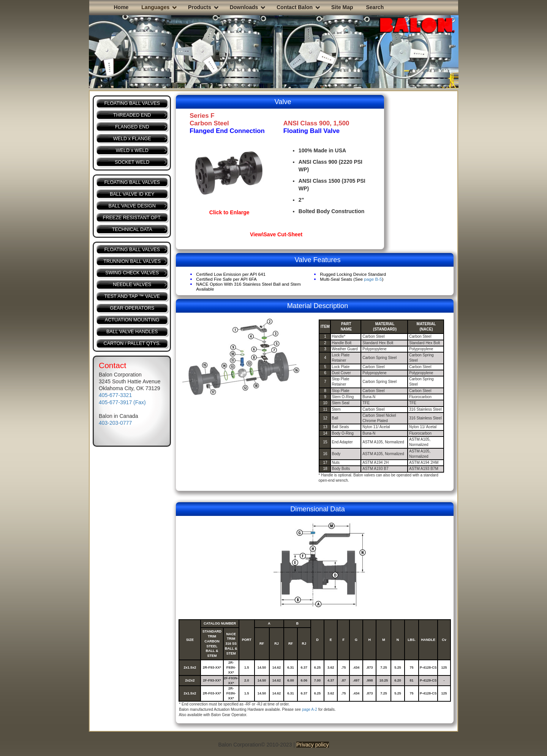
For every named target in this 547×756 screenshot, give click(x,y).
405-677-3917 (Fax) (122, 402)
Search (375, 7)
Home (121, 7)
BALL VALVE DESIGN (132, 206)
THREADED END (132, 115)
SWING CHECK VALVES (132, 273)
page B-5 (373, 279)
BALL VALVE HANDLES (132, 332)
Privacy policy (313, 745)
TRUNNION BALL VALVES (132, 261)
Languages (155, 7)
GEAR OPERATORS (132, 308)
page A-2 (310, 709)
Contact (112, 365)
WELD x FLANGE (132, 139)
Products (200, 7)
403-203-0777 (115, 423)
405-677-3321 (115, 395)
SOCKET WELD (132, 162)
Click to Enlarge (229, 212)
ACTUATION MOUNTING (132, 320)
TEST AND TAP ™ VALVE (132, 296)
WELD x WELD (132, 150)
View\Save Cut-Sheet (276, 234)
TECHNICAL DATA (132, 229)
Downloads (244, 7)
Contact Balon (295, 7)
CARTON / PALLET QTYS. (132, 343)
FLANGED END (132, 127)
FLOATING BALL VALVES (132, 103)
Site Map (342, 7)
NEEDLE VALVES (132, 285)
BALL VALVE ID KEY (132, 194)
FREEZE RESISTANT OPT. (132, 218)
